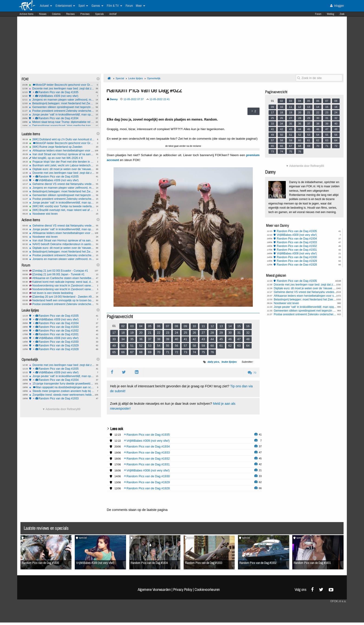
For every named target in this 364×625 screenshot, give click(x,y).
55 (168, 346)
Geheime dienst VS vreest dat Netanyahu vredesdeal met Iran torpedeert (62, 184)
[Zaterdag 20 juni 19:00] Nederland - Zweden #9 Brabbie (62, 297)
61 (221, 346)
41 (185, 339)
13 (221, 326)
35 (132, 339)
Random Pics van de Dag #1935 (62, 92)
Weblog (330, 14)
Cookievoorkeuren (207, 589)
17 (114, 333)
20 (141, 333)
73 (185, 352)
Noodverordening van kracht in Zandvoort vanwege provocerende (62, 289)
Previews (85, 14)
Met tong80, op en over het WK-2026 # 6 (62, 158)
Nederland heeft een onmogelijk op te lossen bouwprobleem (62, 300)
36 (141, 339)
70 (159, 352)
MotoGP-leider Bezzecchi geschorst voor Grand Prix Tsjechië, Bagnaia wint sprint (62, 85)
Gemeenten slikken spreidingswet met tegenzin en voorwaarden (62, 107)
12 (212, 326)
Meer (140, 6)
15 (239, 326)
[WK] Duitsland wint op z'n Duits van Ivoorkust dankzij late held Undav (62, 139)
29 (221, 333)
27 (203, 333)
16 (248, 326)
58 (194, 346)
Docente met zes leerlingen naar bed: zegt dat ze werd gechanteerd (62, 89)
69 (150, 352)
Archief (113, 14)
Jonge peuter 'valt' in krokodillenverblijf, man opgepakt (62, 115)
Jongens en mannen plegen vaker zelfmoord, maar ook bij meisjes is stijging (62, 100)
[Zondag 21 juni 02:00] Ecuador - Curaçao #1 (62, 271)
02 (123, 326)
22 (159, 333)
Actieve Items (26, 14)
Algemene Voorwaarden (154, 589)
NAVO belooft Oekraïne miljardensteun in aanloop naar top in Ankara (62, 244)
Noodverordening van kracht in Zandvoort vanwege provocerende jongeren (62, 286)
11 (203, 326)
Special (120, 78)
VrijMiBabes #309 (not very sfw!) (62, 96)
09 (185, 326)
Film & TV (114, 6)
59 (203, 346)
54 (159, 346)
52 (141, 346)
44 (212, 339)
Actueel (46, 6)
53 (150, 346)
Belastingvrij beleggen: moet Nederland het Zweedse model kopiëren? (62, 103)
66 (123, 352)
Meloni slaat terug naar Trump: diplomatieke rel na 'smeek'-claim (62, 122)
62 (230, 346)
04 (141, 326)
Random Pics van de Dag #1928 (62, 349)
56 (176, 346)
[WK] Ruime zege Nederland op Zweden (62, 147)
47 (239, 339)
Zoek (342, 14)
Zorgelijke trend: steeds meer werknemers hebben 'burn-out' (62, 395)
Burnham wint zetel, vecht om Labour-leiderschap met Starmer (62, 165)
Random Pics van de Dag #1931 (62, 334)
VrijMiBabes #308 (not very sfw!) (62, 338)
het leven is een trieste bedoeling (62, 293)
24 (176, 333)
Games (97, 6)
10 (194, 326)
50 (123, 346)
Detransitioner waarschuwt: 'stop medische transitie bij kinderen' (62, 126)
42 (194, 339)
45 (221, 339)
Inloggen (337, 6)
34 (123, 339)
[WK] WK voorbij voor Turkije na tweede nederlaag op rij (62, 206)
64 (248, 346)
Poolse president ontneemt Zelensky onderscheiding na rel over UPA (62, 304)
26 (194, 333)
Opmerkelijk (154, 78)
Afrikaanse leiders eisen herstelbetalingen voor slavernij (62, 151)
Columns (56, 14)
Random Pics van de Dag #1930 (62, 342)
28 (212, 333)
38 (159, 339)
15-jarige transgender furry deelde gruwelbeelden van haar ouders (62, 384)
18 (123, 333)
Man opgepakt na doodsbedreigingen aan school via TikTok (62, 387)
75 (203, 352)
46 (230, 339)
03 (132, 326)
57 (185, 346)
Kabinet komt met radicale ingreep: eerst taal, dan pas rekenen (62, 282)
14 (230, 326)
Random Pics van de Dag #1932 (62, 331)
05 (150, 326)
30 (230, 333)
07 (168, 326)
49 (114, 346)
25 (185, 333)
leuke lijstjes (229, 362)
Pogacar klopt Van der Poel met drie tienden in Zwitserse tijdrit (62, 162)
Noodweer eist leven (62, 214)
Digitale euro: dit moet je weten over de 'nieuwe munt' (62, 169)
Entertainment (65, 6)
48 (248, 339)
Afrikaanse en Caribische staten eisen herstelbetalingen (62, 278)
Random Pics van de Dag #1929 (62, 345)
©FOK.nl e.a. (338, 601)
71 (168, 352)
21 (150, 333)
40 (176, 339)
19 (132, 333)
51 (132, 346)
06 (159, 326)
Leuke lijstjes (135, 78)
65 (114, 352)
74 (194, 352)
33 (114, 339)
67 (132, 352)
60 (212, 346)
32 (248, 333)
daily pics (213, 362)
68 (141, 352)
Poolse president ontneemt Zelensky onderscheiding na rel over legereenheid (62, 111)
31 (239, 333)
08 (176, 326)
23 (168, 333)
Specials (99, 14)
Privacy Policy (183, 589)
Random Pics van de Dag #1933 (62, 327)
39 (168, 339)
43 (203, 339)
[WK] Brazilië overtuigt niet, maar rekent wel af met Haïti (62, 210)
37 (150, 339)
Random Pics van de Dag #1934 (62, 118)
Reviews (70, 14)
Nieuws (43, 14)
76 (212, 352)
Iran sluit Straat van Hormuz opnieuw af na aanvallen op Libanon (62, 154)
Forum (318, 14)
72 (176, 352)
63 (239, 346)
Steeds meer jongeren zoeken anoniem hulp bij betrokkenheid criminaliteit (62, 391)
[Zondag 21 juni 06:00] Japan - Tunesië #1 (62, 274)
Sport (83, 6)
